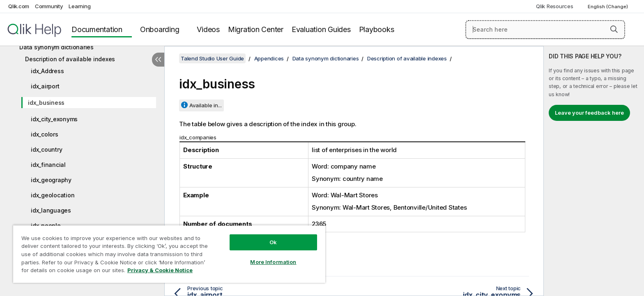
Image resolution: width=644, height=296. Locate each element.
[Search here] (545, 30)
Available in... (206, 105)
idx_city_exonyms (54, 119)
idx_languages (51, 210)
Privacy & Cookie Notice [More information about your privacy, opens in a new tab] (160, 270)
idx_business (46, 103)
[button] (614, 29)
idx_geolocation (53, 195)
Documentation (97, 29)
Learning (79, 6)
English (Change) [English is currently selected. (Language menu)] (608, 7)
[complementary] (594, 171)
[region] (169, 254)
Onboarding (160, 29)
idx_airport (45, 86)
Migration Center (256, 29)
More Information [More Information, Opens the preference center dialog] (273, 262)
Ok (273, 242)
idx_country (46, 149)
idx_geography (51, 180)
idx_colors (45, 134)
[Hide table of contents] (158, 60)
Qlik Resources (555, 6)
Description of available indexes (70, 59)
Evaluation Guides (321, 29)
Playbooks (377, 29)
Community (49, 6)
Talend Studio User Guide (212, 58)
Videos (208, 29)
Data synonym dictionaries (56, 47)
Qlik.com (19, 6)
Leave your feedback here (589, 113)
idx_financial (48, 165)
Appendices (269, 58)
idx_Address (47, 71)
